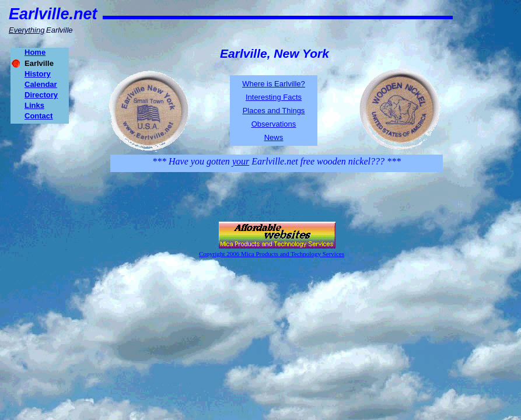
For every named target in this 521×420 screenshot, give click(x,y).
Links (34, 105)
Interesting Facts (274, 97)
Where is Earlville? (274, 84)
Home (35, 52)
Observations (274, 124)
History (38, 74)
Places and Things (274, 111)
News (274, 137)
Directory (41, 95)
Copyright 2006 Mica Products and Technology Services (272, 254)
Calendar (41, 84)
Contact (39, 116)
